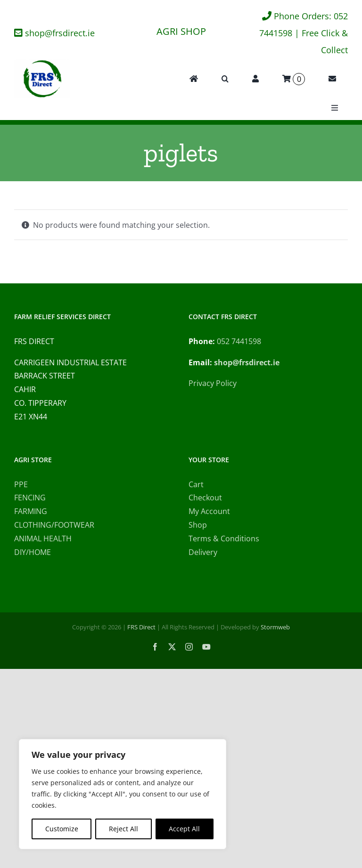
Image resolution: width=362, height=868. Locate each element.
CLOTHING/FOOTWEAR (54, 525)
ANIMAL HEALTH (43, 538)
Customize (62, 829)
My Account (209, 511)
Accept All (184, 829)
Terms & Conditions (224, 538)
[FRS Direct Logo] (42, 63)
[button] (225, 79)
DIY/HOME (33, 552)
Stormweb (275, 627)
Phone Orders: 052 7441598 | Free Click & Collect (304, 33)
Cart (196, 484)
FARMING (31, 511)
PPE (21, 484)
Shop (198, 525)
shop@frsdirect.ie (60, 33)
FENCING (30, 498)
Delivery (203, 552)
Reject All (123, 829)
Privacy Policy (213, 383)
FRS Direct (141, 627)
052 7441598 (239, 341)
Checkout (205, 498)
